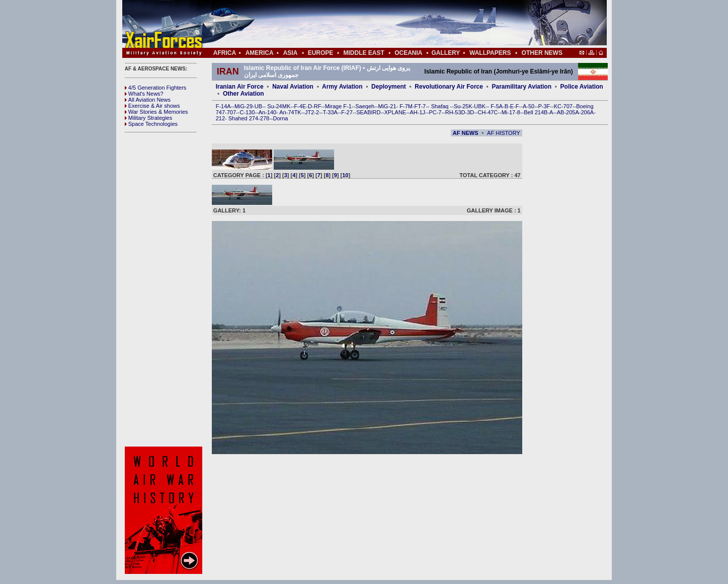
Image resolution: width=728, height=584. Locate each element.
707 (231, 112)
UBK (480, 106)
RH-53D (455, 112)
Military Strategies (148, 118)
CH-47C (488, 112)
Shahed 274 (243, 118)
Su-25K (463, 106)
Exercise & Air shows (152, 106)
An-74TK (290, 112)
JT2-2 (312, 112)
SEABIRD (368, 112)
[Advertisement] (394, 24)
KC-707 (563, 106)
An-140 (267, 112)
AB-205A (568, 112)
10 (345, 175)
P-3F (544, 106)
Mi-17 (509, 112)
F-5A (497, 106)
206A (587, 112)
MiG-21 (387, 106)
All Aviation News (148, 100)
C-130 (247, 112)
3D (470, 112)
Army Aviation (342, 87)
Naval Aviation (293, 87)
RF (318, 106)
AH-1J (418, 112)
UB (258, 106)
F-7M (406, 106)
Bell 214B (536, 112)
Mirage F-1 (338, 106)
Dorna (280, 118)
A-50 (529, 106)
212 (220, 118)
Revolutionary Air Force (449, 87)
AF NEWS (466, 133)
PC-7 (435, 112)
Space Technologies (151, 124)
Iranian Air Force (240, 87)
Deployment (389, 87)
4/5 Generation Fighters (156, 88)
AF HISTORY (504, 133)
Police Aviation (582, 87)
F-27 (347, 112)
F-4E (300, 106)
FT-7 (420, 106)
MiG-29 (244, 106)
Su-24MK (279, 106)
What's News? (144, 94)
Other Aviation (244, 94)
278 (265, 118)
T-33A (330, 112)
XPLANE (395, 112)
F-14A (223, 106)
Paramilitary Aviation (522, 87)
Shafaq (441, 106)
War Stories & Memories (156, 112)
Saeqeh (365, 106)
